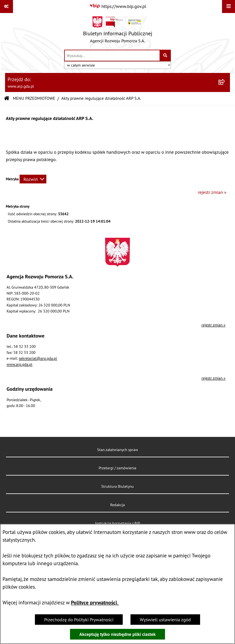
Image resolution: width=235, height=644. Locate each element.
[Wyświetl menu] (229, 7)
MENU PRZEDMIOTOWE (34, 98)
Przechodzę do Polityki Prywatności (79, 620)
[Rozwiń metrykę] (33, 179)
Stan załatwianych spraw (118, 450)
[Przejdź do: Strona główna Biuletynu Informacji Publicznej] (7, 99)
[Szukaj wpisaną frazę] (165, 56)
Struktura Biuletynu (117, 486)
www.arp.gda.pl (19, 364)
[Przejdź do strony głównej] (118, 31)
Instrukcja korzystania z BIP (117, 523)
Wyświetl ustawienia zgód (165, 620)
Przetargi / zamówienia (117, 468)
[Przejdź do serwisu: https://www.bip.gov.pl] (118, 6)
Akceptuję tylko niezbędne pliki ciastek (117, 634)
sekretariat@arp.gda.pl (38, 358)
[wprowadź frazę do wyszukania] (112, 56)
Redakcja (117, 505)
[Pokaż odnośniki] (6, 7)
